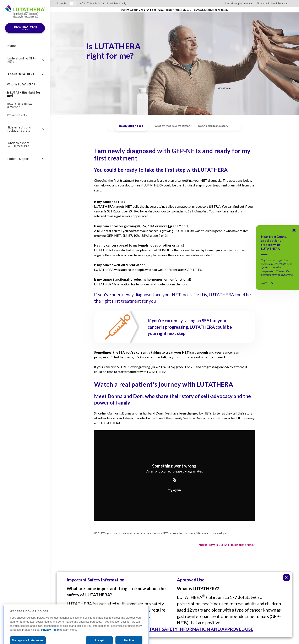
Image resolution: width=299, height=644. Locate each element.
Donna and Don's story (213, 126)
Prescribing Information (240, 4)
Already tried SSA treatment (173, 126)
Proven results (17, 115)
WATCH (265, 283)
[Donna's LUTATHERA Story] (277, 258)
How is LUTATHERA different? (20, 106)
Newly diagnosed (131, 126)
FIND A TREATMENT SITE (25, 28)
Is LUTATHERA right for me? (24, 94)
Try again (174, 490)
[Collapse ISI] (286, 577)
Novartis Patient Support (272, 4)
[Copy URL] (174, 480)
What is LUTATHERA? (21, 85)
